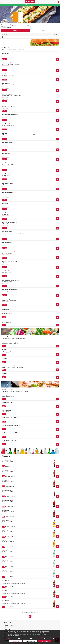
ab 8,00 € (4, 209)
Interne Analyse (24, 638)
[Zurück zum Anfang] (30, 616)
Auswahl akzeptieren (30, 641)
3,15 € (3, 486)
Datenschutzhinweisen (14, 635)
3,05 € (4, 476)
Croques (6, 37)
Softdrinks (27, 37)
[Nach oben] (2, 37)
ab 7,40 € (4, 170)
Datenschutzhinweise (9, 626)
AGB (5, 627)
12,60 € (4, 444)
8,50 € (4, 355)
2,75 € (4, 466)
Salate (14, 37)
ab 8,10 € (4, 129)
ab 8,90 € (4, 276)
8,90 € (4, 399)
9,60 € (4, 406)
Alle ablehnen (15, 641)
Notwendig (13, 638)
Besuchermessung (37, 638)
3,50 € (4, 325)
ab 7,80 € (4, 150)
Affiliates (48, 638)
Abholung (44, 30)
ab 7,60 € (4, 80)
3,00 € (4, 317)
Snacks (11, 37)
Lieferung (16, 30)
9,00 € (4, 377)
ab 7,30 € (4, 200)
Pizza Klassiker (20, 37)
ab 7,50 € (4, 59)
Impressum (7, 624)
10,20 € (4, 422)
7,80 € (4, 346)
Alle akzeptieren (45, 641)
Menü (56, 34)
